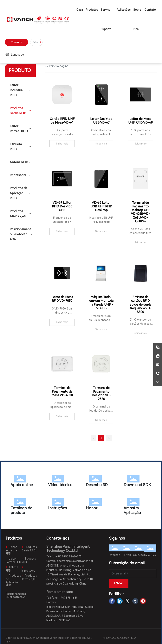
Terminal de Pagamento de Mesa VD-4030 (62, 392)
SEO (133, 638)
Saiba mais (62, 144)
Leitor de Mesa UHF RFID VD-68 (140, 121)
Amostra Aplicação (138, 507)
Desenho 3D (100, 482)
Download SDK (138, 482)
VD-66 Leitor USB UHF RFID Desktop (101, 206)
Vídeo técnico (62, 482)
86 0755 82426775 (70, 556)
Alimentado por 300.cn (116, 638)
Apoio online (24, 482)
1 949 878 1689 (68, 598)
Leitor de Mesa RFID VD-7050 (62, 299)
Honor (100, 505)
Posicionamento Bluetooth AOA (16, 594)
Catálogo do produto (24, 507)
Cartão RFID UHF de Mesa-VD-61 (62, 121)
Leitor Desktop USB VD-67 (101, 121)
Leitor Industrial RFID (12, 550)
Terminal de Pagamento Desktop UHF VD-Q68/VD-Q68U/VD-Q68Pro (140, 212)
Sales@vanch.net (82, 561)
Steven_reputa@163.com (77, 607)
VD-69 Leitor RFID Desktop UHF (62, 206)
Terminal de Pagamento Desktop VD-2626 (101, 393)
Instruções (62, 505)
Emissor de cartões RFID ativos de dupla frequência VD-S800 (140, 304)
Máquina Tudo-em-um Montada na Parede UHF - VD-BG (101, 303)
